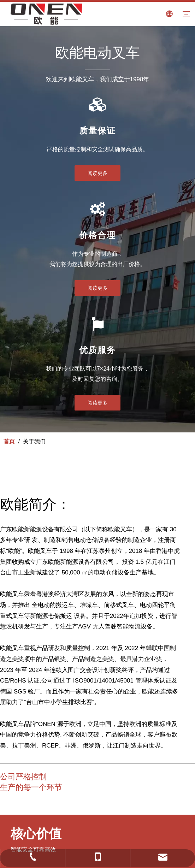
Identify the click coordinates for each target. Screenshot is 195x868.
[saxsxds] (12, 801)
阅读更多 (97, 173)
